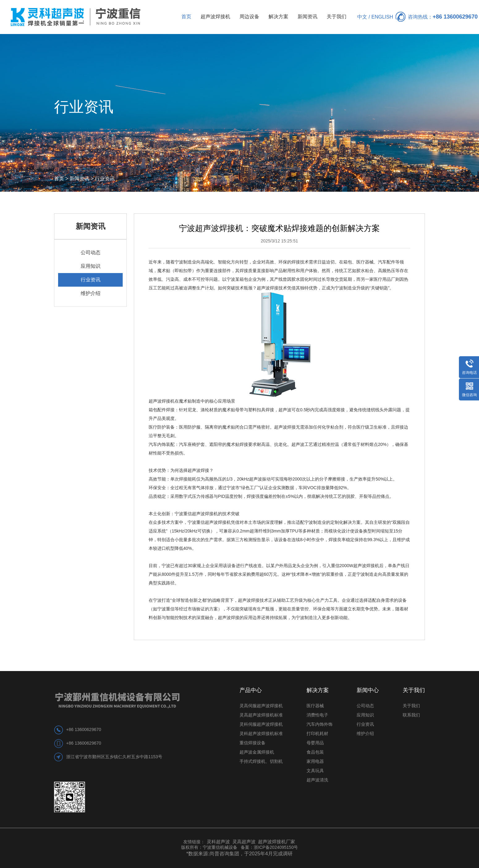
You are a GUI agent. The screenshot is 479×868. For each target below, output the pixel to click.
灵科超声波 (219, 842)
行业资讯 (105, 179)
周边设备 (249, 17)
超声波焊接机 (215, 17)
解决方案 (278, 17)
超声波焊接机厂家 (277, 842)
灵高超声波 (244, 842)
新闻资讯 (307, 17)
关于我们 (337, 17)
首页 (186, 17)
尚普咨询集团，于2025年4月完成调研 (251, 853)
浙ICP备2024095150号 (276, 847)
